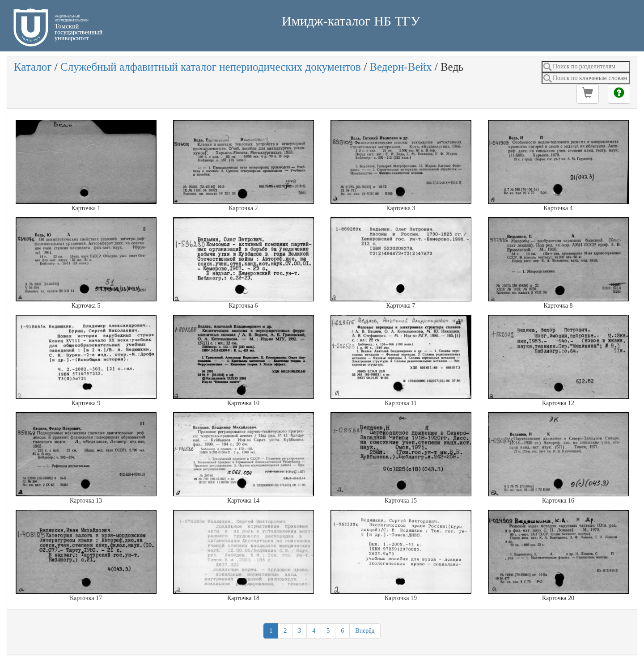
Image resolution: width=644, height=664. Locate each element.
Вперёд (365, 631)
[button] (588, 94)
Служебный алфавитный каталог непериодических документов (211, 67)
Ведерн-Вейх (400, 67)
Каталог (33, 67)
